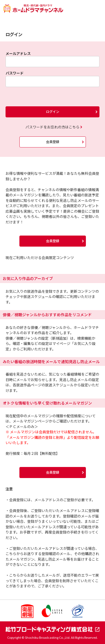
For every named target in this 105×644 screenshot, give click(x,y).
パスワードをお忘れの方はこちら (53, 127)
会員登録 (53, 142)
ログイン (53, 111)
